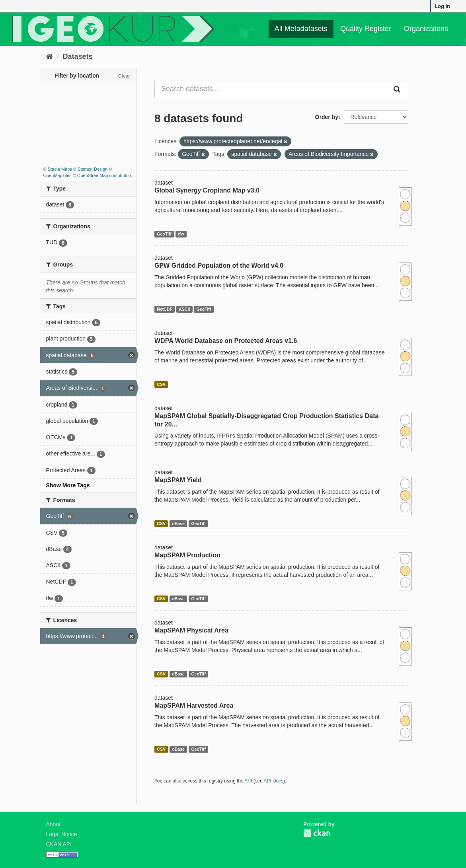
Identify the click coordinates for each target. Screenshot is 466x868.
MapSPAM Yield (178, 480)
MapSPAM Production (187, 555)
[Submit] (398, 89)
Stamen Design (93, 169)
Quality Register (366, 29)
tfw (181, 234)
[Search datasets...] (271, 89)
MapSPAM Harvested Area (194, 705)
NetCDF (165, 309)
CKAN (317, 833)
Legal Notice (62, 834)
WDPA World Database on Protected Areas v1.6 (226, 341)
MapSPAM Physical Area (191, 630)
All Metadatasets (301, 29)
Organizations (426, 29)
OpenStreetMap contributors (105, 175)
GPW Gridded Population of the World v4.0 (219, 266)
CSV (161, 384)
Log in (442, 6)
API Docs (274, 781)
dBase (178, 524)
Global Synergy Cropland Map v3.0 (207, 190)
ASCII (184, 309)
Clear (124, 76)
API (248, 781)
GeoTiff (164, 234)
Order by (327, 117)
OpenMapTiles (58, 175)
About (54, 824)
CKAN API (59, 844)
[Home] (50, 56)
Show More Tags (68, 485)
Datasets (78, 56)
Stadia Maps (60, 169)
